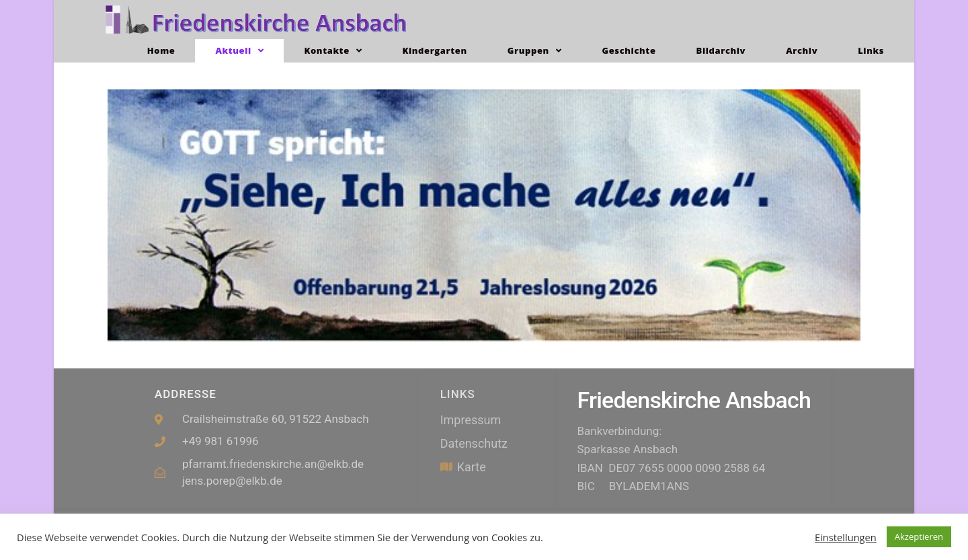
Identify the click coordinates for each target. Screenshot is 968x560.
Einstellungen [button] (846, 537)
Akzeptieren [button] (919, 536)
